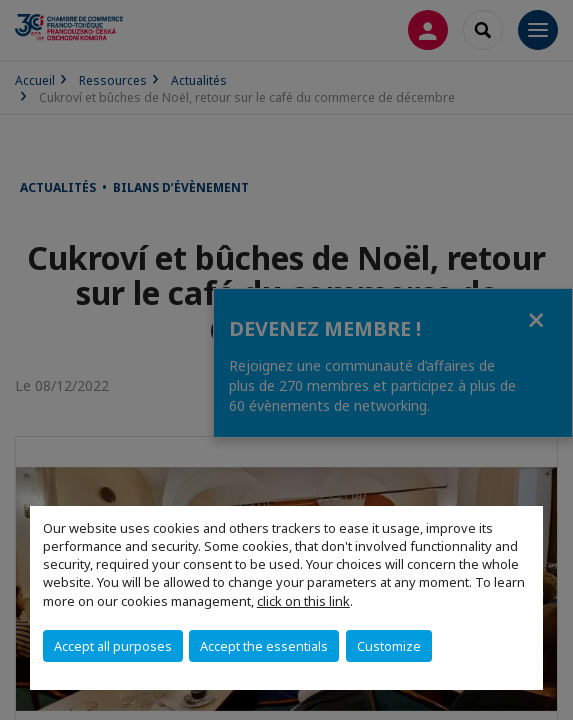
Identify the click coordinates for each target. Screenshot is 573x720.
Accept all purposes (113, 646)
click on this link (303, 601)
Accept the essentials (264, 646)
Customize (389, 646)
